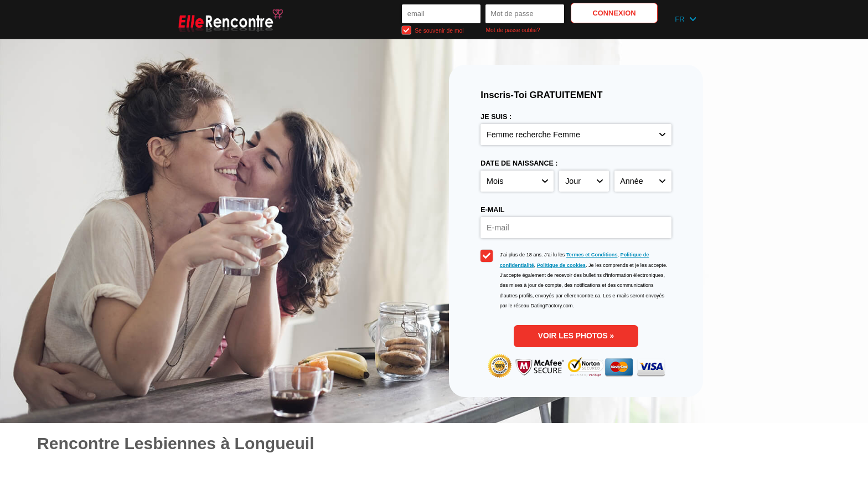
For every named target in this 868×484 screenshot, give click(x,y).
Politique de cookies (561, 265)
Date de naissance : (519, 163)
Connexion (614, 13)
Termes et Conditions (592, 255)
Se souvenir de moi (433, 30)
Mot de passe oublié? (513, 30)
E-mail (492, 210)
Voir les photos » (576, 336)
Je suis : (496, 117)
